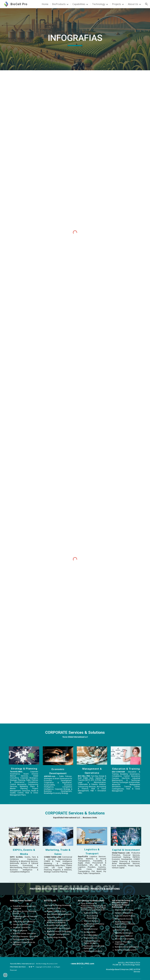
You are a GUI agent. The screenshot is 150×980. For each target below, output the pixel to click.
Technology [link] (99, 4)
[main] (75, 39)
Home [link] (45, 4)
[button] (146, 4)
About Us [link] (133, 4)
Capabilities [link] (79, 4)
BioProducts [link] (59, 4)
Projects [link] (117, 4)
